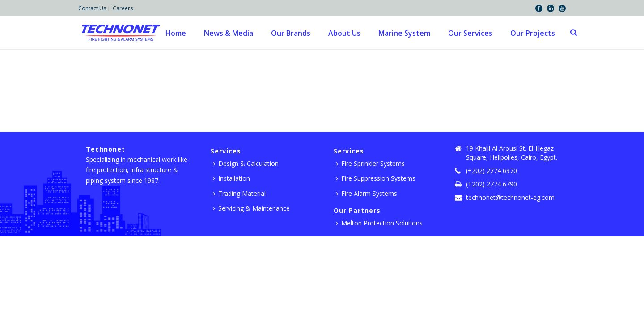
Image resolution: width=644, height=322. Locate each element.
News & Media (229, 33)
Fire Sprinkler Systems (370, 163)
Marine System (404, 33)
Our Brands (291, 33)
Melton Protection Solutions (379, 223)
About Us (344, 33)
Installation (231, 178)
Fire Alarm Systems (366, 193)
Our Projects (533, 33)
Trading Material (239, 193)
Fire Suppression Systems (376, 178)
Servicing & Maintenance (251, 208)
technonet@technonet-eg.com (510, 198)
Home (176, 33)
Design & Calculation (246, 163)
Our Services (470, 33)
